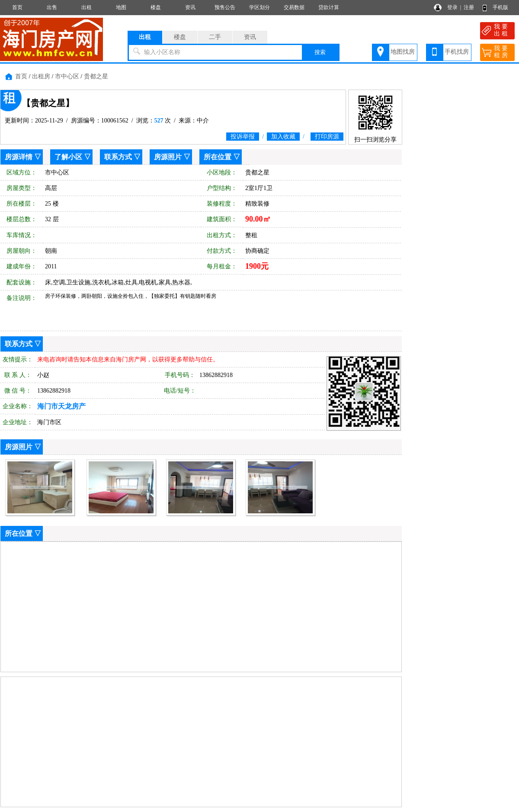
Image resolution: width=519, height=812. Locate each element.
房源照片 (168, 157)
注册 (469, 7)
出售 (52, 7)
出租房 (41, 76)
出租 (86, 7)
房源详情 (19, 157)
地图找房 (403, 52)
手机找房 (457, 52)
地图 (121, 7)
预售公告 (225, 7)
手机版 (500, 7)
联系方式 (118, 157)
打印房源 (327, 137)
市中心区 (67, 76)
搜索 (320, 52)
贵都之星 (96, 76)
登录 (452, 7)
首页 (17, 7)
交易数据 (294, 7)
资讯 (190, 7)
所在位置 (218, 157)
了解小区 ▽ (73, 157)
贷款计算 (329, 7)
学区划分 (259, 7)
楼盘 (156, 7)
